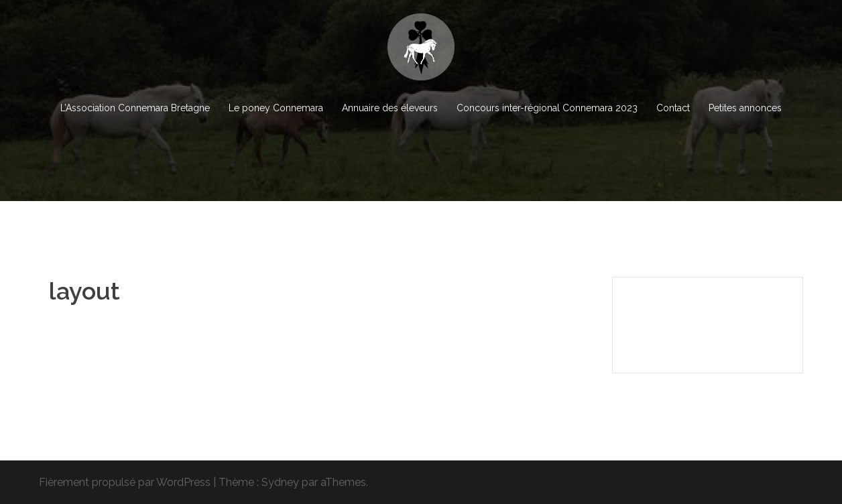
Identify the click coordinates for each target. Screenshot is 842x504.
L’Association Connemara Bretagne (135, 108)
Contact (673, 108)
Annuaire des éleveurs (390, 108)
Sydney (280, 482)
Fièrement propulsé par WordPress (125, 482)
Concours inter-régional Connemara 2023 (547, 108)
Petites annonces (745, 108)
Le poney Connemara (276, 108)
